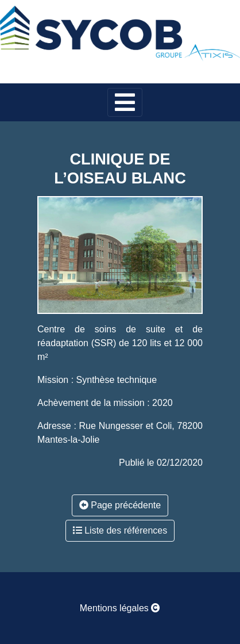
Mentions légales (120, 608)
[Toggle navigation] (125, 102)
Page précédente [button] (120, 505)
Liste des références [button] (120, 530)
